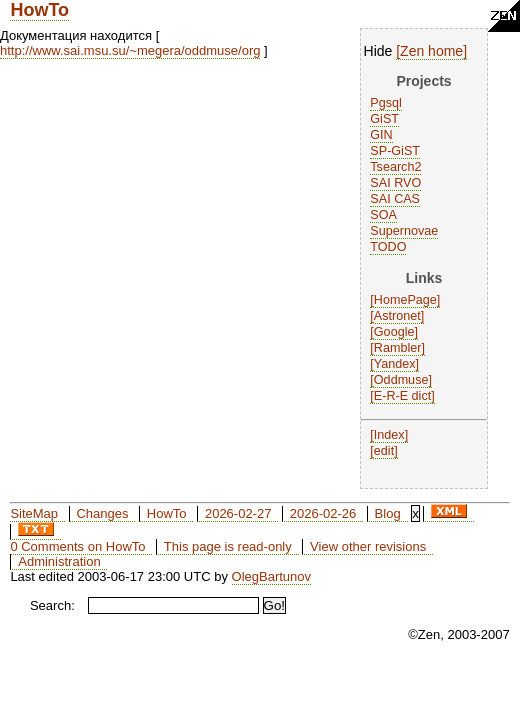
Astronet (397, 316)
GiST (384, 119)
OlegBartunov (272, 576)
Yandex (395, 364)
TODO (388, 247)
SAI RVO (395, 183)
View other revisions (368, 546)
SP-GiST (395, 151)
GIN (381, 135)
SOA (383, 215)
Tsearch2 (395, 167)
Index (389, 435)
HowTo (39, 10)
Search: (52, 605)
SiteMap (34, 513)
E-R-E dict (402, 396)
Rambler (398, 348)
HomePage (405, 300)
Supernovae (404, 231)
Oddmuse (401, 380)
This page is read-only (228, 546)
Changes (102, 513)
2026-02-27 (238, 513)
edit (384, 451)
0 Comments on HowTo (77, 546)
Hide (378, 51)
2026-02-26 (323, 513)
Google (394, 332)
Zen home (431, 51)
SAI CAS (395, 199)
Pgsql (386, 103)
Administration (59, 561)
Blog (388, 513)
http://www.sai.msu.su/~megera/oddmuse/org (130, 50)
